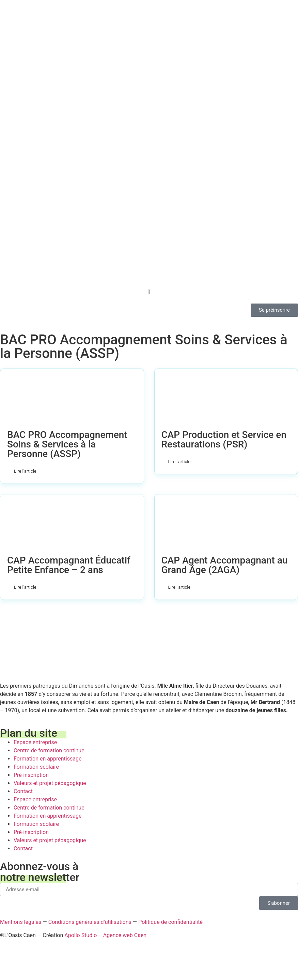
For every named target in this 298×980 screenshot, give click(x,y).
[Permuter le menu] (149, 292)
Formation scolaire (36, 767)
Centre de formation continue (49, 750)
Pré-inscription (31, 775)
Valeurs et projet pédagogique (50, 783)
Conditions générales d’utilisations (90, 922)
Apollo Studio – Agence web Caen (105, 935)
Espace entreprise (35, 742)
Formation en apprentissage (48, 759)
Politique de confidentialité (170, 922)
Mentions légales (21, 922)
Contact (23, 791)
